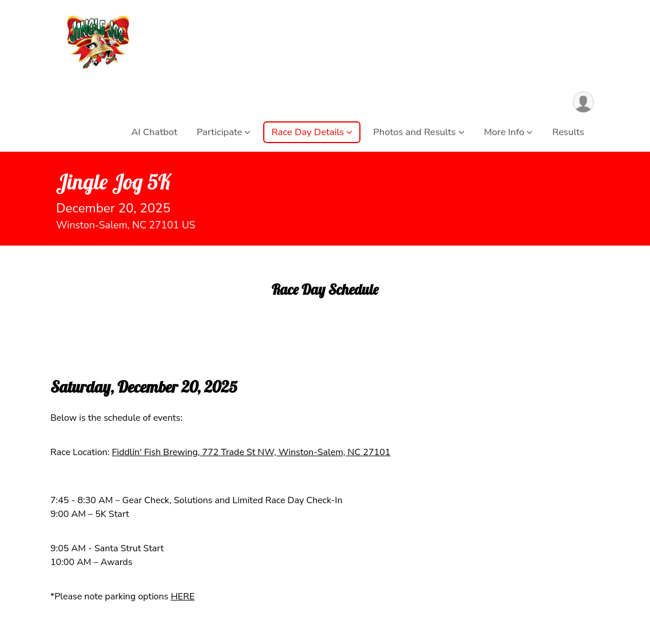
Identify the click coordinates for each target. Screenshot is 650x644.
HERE (183, 596)
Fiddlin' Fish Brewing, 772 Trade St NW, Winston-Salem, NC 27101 (251, 452)
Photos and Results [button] (414, 132)
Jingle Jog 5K (114, 181)
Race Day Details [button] (308, 132)
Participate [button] (220, 132)
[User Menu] (583, 102)
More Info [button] (504, 132)
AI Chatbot (154, 132)
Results (568, 132)
